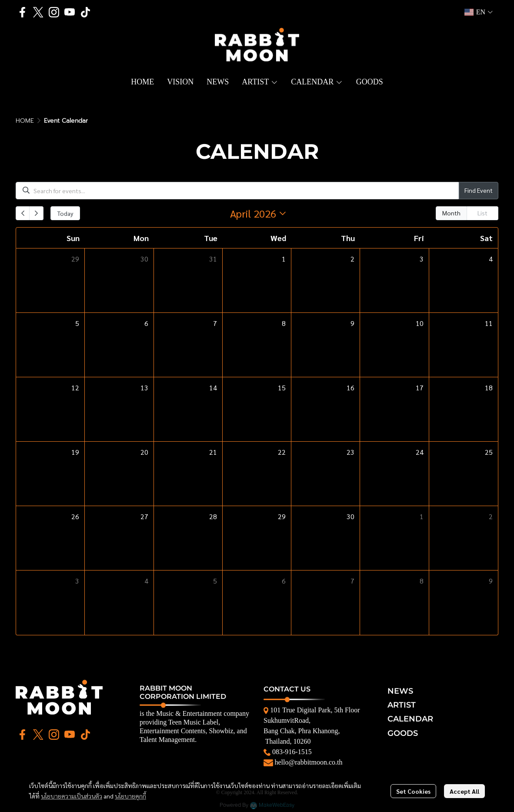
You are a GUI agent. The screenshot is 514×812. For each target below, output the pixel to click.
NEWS (400, 691)
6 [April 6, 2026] (146, 323)
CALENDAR (410, 719)
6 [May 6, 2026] (284, 581)
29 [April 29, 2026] (282, 516)
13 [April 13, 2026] (144, 388)
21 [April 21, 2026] (213, 452)
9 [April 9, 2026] (352, 323)
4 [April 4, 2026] (491, 259)
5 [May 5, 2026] (215, 581)
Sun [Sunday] (73, 238)
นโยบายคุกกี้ (130, 796)
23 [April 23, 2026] (350, 452)
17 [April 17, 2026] (420, 388)
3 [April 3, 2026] (422, 259)
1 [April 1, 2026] (284, 259)
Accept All (464, 791)
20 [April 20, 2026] (144, 452)
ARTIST (402, 705)
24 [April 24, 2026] (420, 452)
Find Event (479, 190)
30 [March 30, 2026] (144, 259)
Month (451, 213)
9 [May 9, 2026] (491, 581)
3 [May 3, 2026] (77, 581)
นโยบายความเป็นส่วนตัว (72, 796)
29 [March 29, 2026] (75, 259)
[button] (478, 12)
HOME (25, 121)
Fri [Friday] (419, 238)
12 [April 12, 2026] (75, 388)
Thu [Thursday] (348, 238)
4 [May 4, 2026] (146, 581)
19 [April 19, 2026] (75, 452)
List (482, 213)
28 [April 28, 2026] (213, 516)
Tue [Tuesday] (211, 238)
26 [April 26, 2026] (75, 516)
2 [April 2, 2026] (352, 259)
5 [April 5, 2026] (77, 323)
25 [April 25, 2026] (489, 452)
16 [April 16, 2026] (350, 388)
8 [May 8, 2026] (422, 581)
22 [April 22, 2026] (282, 452)
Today (65, 213)
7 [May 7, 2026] (352, 581)
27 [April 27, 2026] (144, 516)
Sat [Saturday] (486, 238)
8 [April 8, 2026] (284, 323)
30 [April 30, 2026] (350, 516)
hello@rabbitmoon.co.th (309, 762)
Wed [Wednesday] (278, 238)
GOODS (403, 733)
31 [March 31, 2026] (213, 259)
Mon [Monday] (141, 238)
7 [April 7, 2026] (215, 323)
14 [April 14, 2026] (213, 388)
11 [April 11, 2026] (489, 323)
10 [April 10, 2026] (420, 323)
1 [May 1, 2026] (422, 516)
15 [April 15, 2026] (282, 388)
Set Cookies (413, 791)
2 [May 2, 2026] (491, 516)
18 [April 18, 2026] (489, 388)
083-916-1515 (292, 752)
